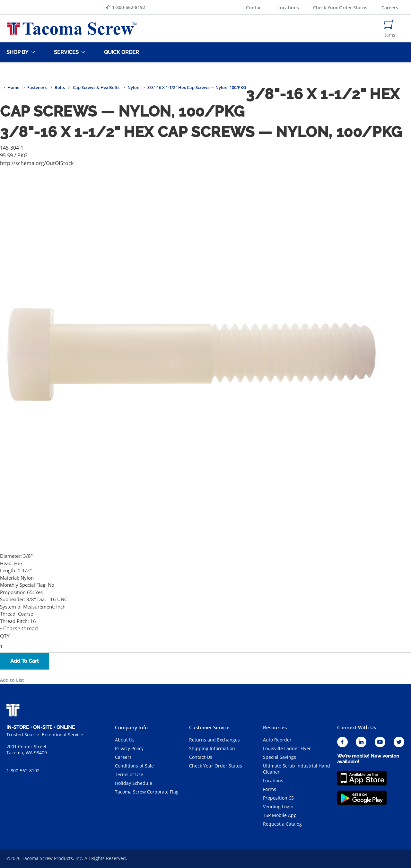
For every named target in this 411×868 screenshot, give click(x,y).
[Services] (65, 52)
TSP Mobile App (280, 815)
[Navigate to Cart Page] (389, 29)
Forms (270, 789)
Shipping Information (212, 748)
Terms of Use (129, 774)
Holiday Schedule (134, 783)
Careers (390, 8)
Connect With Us (357, 727)
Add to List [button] (12, 680)
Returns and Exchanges (214, 740)
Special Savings (280, 757)
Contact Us (201, 757)
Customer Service (209, 727)
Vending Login (278, 807)
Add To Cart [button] (25, 661)
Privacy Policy (129, 748)
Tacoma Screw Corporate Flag (147, 792)
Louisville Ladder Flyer (287, 748)
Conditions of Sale (134, 766)
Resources (275, 727)
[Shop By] (16, 52)
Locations (288, 8)
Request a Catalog (282, 824)
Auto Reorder (277, 740)
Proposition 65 (278, 798)
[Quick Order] (120, 52)
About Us (125, 740)
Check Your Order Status (340, 8)
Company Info (131, 727)
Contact (255, 8)
